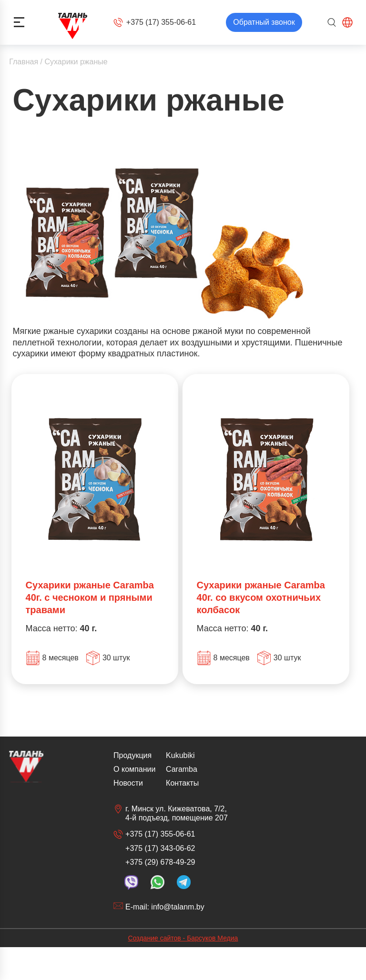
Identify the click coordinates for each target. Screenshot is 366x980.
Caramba (182, 769)
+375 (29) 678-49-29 (160, 862)
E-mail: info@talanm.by (159, 907)
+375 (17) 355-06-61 (155, 22)
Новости (128, 783)
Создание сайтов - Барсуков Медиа (183, 938)
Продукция (132, 755)
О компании (134, 769)
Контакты (182, 783)
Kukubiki (180, 755)
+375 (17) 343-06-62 (160, 848)
